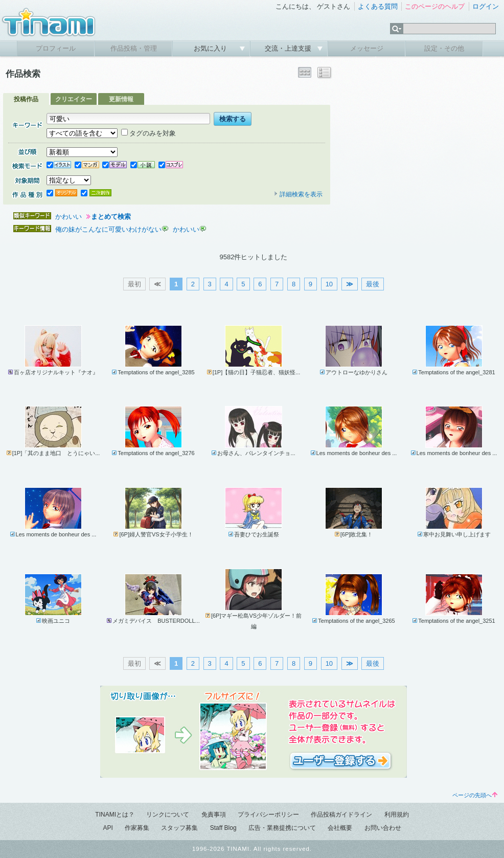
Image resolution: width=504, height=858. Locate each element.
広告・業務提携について (282, 828)
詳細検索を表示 (298, 194)
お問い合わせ (383, 828)
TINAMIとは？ (115, 815)
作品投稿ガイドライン (341, 815)
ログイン (486, 6)
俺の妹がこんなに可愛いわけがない (108, 229)
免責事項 (214, 815)
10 (329, 284)
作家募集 (137, 828)
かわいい (68, 217)
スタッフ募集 (179, 828)
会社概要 (340, 828)
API (108, 828)
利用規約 (397, 815)
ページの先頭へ (475, 795)
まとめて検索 (111, 217)
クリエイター (74, 99)
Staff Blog (223, 828)
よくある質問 (378, 6)
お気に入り (211, 48)
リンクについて (168, 815)
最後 (373, 284)
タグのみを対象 (148, 133)
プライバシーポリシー (268, 815)
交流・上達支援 (289, 48)
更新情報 (121, 99)
